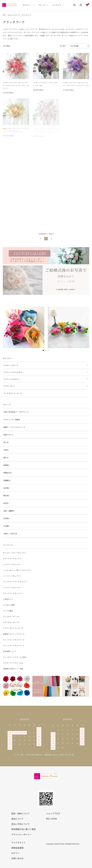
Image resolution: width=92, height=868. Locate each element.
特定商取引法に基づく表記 (24, 829)
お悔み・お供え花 (10, 534)
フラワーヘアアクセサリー (14, 372)
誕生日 (6, 458)
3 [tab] (49, 350)
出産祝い (7, 488)
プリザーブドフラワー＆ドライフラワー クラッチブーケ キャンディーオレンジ (16, 86)
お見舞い (7, 526)
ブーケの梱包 (8, 611)
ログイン (15, 853)
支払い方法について (20, 824)
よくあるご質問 (9, 605)
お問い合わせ (17, 858)
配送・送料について (20, 813)
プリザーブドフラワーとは (13, 663)
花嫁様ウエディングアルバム (14, 634)
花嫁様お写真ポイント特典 (13, 669)
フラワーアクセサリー (12, 379)
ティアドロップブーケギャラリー (15, 582)
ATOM (54, 819)
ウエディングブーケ (14, 15)
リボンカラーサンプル (11, 622)
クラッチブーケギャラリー (13, 593)
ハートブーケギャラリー (12, 576)
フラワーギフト (9, 386)
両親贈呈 (7, 480)
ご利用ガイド (8, 599)
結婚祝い (7, 465)
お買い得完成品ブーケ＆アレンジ (16, 412)
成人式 (6, 442)
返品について (17, 819)
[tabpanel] (24, 327)
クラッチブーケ (27, 15)
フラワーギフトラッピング (13, 628)
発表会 (6, 503)
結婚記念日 (8, 473)
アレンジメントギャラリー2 (13, 645)
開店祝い (7, 496)
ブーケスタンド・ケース (13, 393)
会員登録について (10, 651)
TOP (4, 15)
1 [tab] (43, 350)
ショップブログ (53, 813)
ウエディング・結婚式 (12, 420)
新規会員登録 (17, 848)
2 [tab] (46, 350)
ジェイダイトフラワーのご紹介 (15, 657)
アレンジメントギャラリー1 (13, 640)
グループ (42, 5)
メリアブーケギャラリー (12, 564)
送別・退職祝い (9, 511)
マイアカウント (18, 842)
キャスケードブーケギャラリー (15, 553)
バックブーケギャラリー (12, 588)
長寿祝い (7, 518)
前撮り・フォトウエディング (14, 427)
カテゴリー (27, 5)
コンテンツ (57, 5)
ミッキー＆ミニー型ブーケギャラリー (17, 570)
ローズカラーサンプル (11, 617)
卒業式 (6, 450)
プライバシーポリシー (22, 834)
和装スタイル (8, 435)
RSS (48, 819)
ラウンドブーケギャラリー (13, 559)
